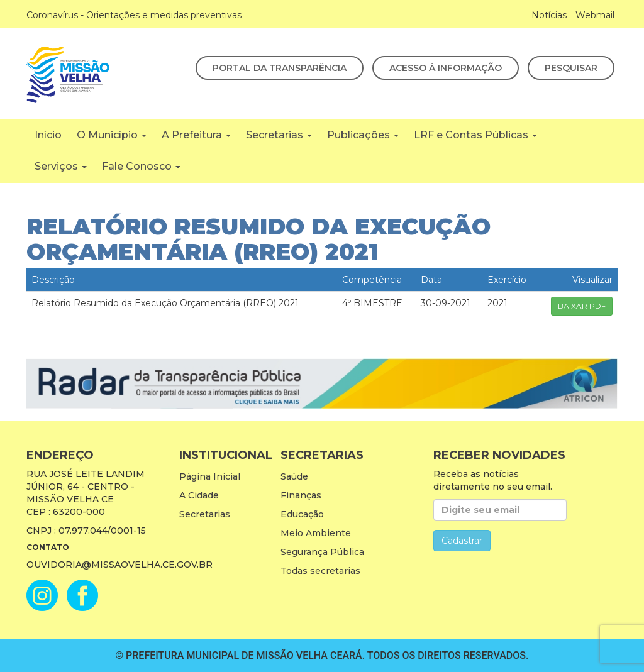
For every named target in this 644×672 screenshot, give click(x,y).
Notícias (549, 15)
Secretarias (279, 135)
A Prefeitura (196, 135)
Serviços (61, 166)
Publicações (363, 135)
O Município (112, 135)
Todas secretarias (320, 571)
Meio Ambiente (316, 533)
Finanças (301, 495)
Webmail (595, 15)
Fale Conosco (141, 166)
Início (48, 135)
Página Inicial (210, 476)
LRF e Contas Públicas (475, 135)
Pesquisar (571, 68)
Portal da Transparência (280, 68)
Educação (302, 514)
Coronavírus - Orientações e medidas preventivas (134, 15)
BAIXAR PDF (582, 306)
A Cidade (199, 495)
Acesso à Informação (446, 68)
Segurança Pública (322, 552)
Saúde (294, 476)
